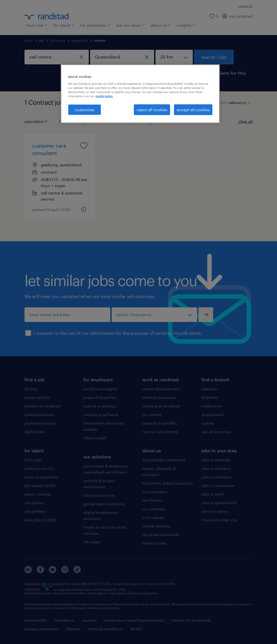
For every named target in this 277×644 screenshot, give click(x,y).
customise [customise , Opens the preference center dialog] (85, 110)
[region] (140, 94)
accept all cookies (193, 110)
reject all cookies (152, 110)
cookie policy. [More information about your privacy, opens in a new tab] (104, 96)
